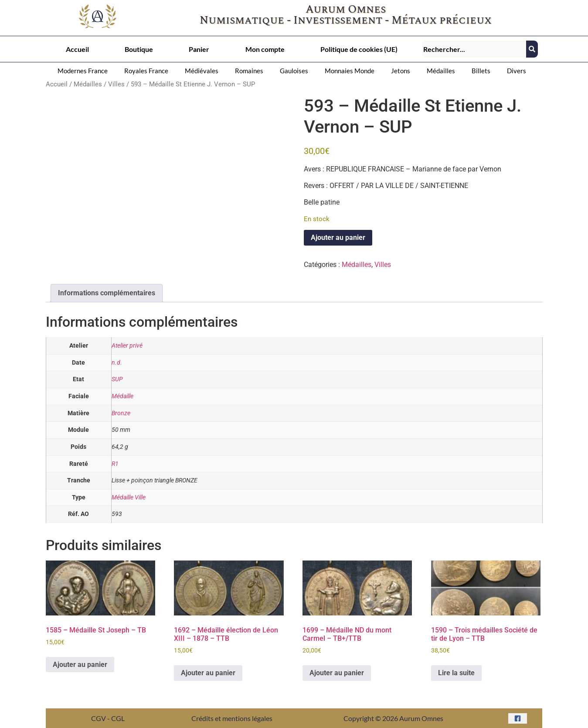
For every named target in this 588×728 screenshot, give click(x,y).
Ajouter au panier (338, 238)
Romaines (249, 71)
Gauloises (294, 71)
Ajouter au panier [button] (80, 665)
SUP (117, 379)
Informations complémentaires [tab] (107, 293)
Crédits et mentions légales (232, 718)
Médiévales (202, 71)
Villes (116, 84)
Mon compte (265, 49)
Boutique (139, 49)
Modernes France (83, 71)
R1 (115, 464)
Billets (481, 71)
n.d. (117, 363)
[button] (85, 71)
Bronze (121, 413)
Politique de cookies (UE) (359, 49)
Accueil (77, 49)
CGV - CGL (108, 718)
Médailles (441, 71)
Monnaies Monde (350, 71)
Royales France (146, 71)
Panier (199, 49)
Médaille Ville (129, 497)
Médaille (122, 396)
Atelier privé (127, 346)
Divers (517, 71)
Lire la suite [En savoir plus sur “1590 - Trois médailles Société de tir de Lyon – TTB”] (456, 673)
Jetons (401, 71)
